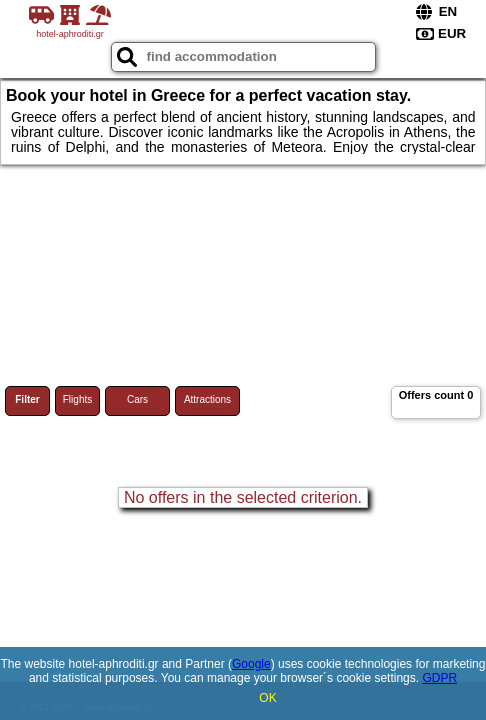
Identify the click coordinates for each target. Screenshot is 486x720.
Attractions (207, 399)
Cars (137, 399)
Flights (77, 399)
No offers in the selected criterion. (243, 497)
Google (251, 664)
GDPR (439, 678)
